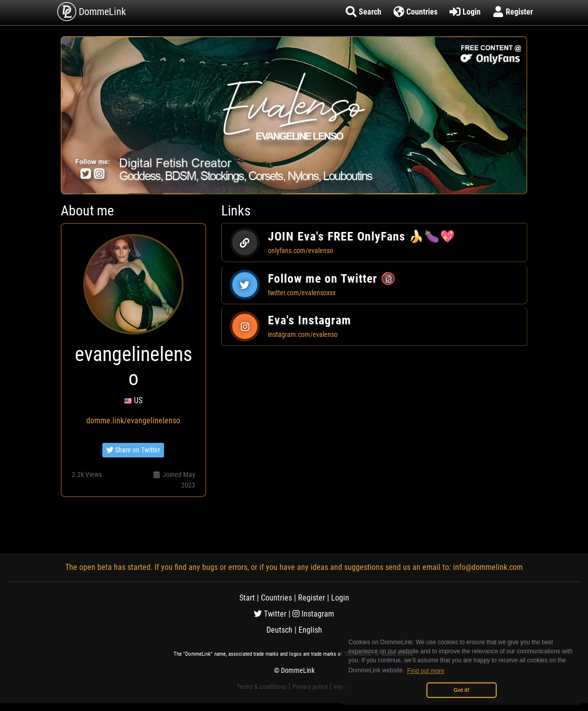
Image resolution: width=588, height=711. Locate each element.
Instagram (313, 614)
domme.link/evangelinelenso (133, 421)
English (310, 630)
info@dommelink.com (488, 567)
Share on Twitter (133, 450)
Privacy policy (310, 687)
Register (312, 598)
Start (247, 598)
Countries (276, 598)
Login (340, 598)
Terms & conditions (262, 687)
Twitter (270, 614)
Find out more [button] (426, 671)
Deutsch (279, 630)
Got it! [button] (462, 690)
